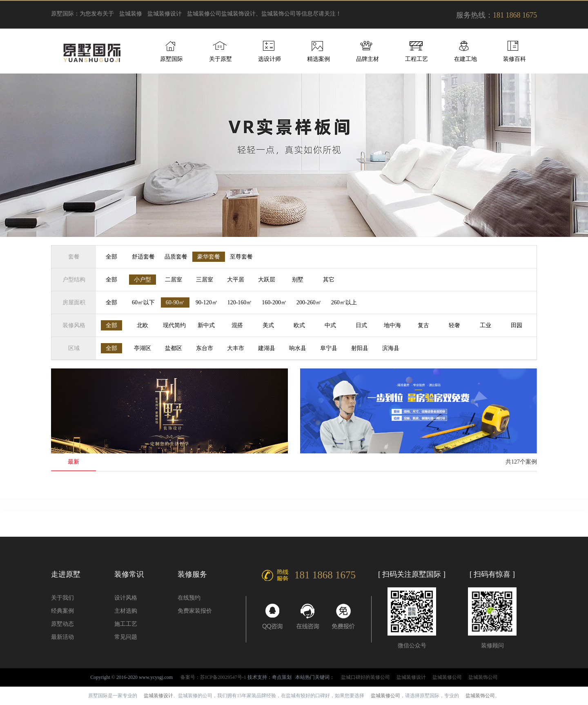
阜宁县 (329, 348)
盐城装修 (131, 14)
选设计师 (269, 59)
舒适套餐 (143, 257)
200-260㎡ (309, 302)
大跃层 (267, 280)
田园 (517, 325)
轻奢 (454, 325)
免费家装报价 (195, 611)
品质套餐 (176, 257)
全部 (111, 257)
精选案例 (318, 59)
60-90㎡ (175, 302)
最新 (73, 462)
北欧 (143, 325)
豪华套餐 (209, 257)
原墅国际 (171, 59)
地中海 (392, 325)
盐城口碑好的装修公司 (365, 677)
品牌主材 (367, 59)
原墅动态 (62, 624)
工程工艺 (416, 59)
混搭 (237, 325)
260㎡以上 (344, 302)
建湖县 (267, 348)
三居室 (205, 280)
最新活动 (62, 637)
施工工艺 (126, 624)
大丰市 (236, 348)
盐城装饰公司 (483, 677)
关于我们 (62, 598)
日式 (361, 325)
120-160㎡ (240, 302)
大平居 (236, 280)
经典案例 (62, 611)
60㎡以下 (143, 302)
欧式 (299, 325)
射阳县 (360, 348)
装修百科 (514, 59)
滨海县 (391, 348)
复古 (423, 325)
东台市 (205, 348)
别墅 (298, 280)
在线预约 (189, 598)
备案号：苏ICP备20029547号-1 (213, 677)
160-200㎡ (274, 302)
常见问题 (126, 637)
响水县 (298, 348)
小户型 (143, 280)
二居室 (174, 280)
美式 (268, 325)
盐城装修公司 (204, 14)
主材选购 (126, 611)
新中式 (206, 325)
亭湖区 (143, 348)
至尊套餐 (241, 257)
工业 (486, 325)
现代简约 (174, 325)
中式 (330, 325)
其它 (329, 280)
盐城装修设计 (165, 14)
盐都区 (174, 348)
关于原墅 (220, 59)
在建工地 (465, 59)
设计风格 (126, 598)
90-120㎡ (207, 302)
